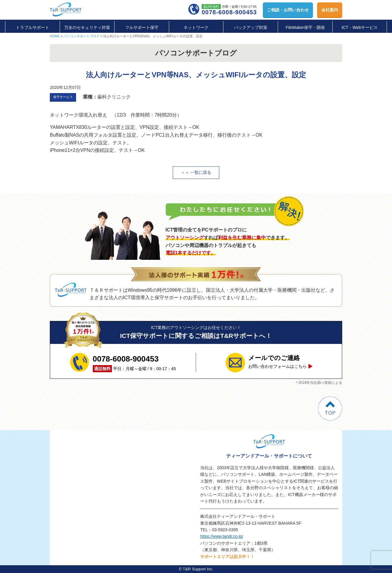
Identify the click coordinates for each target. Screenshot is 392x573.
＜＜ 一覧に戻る (196, 173)
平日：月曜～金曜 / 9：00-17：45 (134, 362)
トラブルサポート (33, 27)
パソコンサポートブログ (82, 36)
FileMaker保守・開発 (305, 27)
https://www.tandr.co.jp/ (222, 536)
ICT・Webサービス (360, 27)
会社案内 (330, 10)
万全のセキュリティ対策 (87, 27)
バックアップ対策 (251, 27)
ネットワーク (196, 27)
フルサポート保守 (142, 27)
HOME (55, 36)
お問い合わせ (288, 10)
